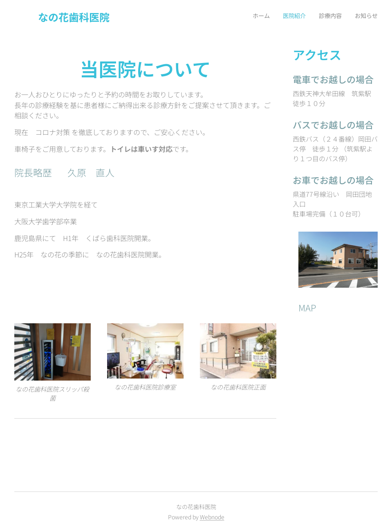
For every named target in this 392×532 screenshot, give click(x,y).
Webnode (212, 517)
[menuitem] (341, 17)
